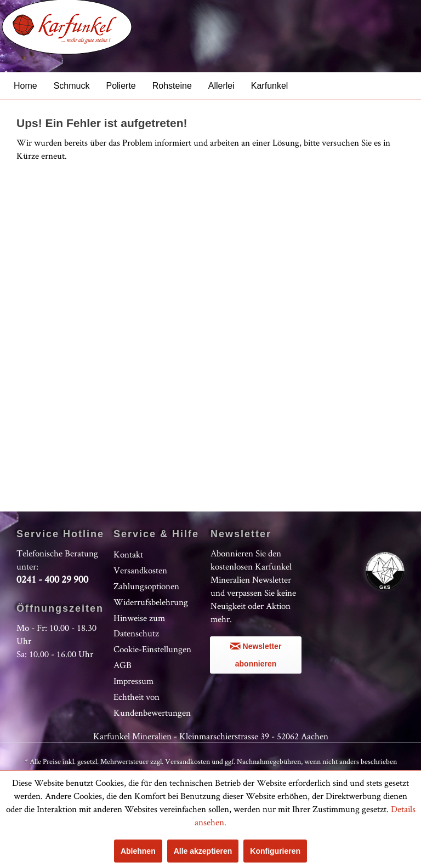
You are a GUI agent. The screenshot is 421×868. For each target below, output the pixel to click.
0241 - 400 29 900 (52, 579)
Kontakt (128, 554)
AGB (123, 665)
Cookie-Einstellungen (152, 649)
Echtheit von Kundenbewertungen (152, 705)
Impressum (133, 681)
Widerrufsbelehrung (151, 602)
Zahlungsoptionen (146, 586)
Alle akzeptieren (203, 851)
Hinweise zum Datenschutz (139, 626)
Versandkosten (140, 570)
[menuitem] (25, 86)
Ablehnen (138, 851)
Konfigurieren (275, 851)
